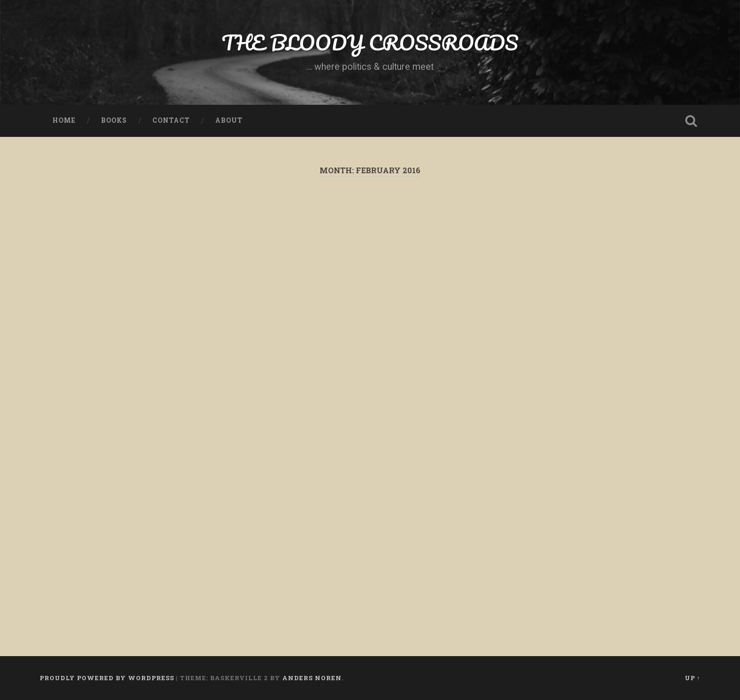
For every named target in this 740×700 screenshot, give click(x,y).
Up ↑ (693, 678)
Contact (171, 120)
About (229, 120)
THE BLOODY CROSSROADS (370, 42)
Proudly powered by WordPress (107, 678)
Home (64, 120)
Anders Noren (312, 678)
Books (114, 120)
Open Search (691, 121)
